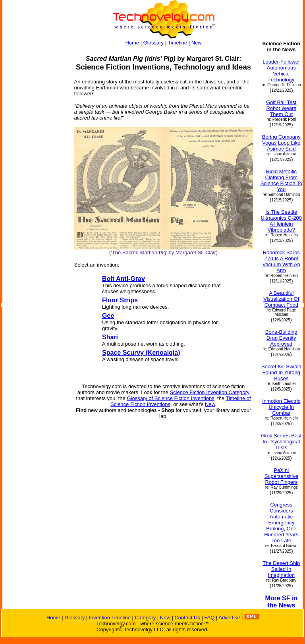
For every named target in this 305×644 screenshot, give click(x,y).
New (197, 43)
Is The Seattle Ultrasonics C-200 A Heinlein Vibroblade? (281, 221)
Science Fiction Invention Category (209, 392)
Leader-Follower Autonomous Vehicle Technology (281, 71)
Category (145, 618)
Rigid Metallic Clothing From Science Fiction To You (281, 180)
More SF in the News (281, 602)
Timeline (177, 43)
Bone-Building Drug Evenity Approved (281, 338)
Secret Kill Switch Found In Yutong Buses (281, 372)
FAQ (209, 618)
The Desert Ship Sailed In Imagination (281, 569)
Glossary (153, 43)
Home (132, 43)
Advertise (229, 618)
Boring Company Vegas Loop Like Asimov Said (281, 143)
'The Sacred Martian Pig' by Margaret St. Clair (163, 252)
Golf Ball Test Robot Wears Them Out (281, 108)
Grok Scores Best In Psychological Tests (281, 442)
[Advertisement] (35, 160)
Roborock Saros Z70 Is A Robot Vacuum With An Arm (281, 261)
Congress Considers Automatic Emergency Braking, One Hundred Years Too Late (281, 523)
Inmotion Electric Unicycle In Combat (281, 407)
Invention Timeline (110, 618)
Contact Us (187, 618)
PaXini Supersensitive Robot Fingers (281, 476)
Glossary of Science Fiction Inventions (170, 398)
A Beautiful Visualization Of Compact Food (281, 299)
